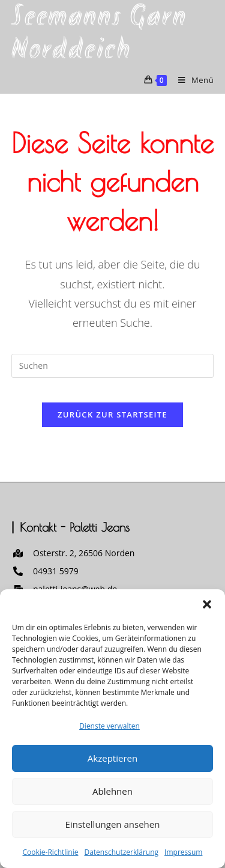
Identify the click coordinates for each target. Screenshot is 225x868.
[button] (207, 604)
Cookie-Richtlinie (51, 852)
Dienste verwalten (109, 726)
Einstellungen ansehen (113, 824)
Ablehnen (112, 791)
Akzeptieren (112, 758)
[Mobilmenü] (191, 80)
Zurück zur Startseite (112, 414)
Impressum (183, 852)
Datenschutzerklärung (121, 852)
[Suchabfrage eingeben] (113, 366)
